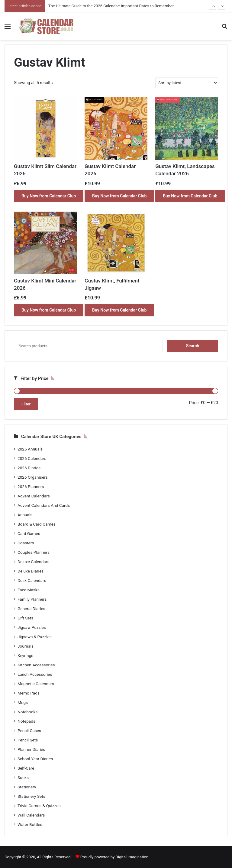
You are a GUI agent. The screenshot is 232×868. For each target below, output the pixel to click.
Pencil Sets (28, 740)
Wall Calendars (31, 815)
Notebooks (27, 712)
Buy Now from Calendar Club (49, 196)
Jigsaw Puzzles (32, 627)
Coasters (26, 543)
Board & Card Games (37, 524)
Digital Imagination (132, 857)
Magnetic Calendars (36, 684)
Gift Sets (25, 618)
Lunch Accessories (35, 674)
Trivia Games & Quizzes (39, 806)
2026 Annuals (30, 449)
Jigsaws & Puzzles (35, 637)
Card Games (29, 533)
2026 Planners (31, 487)
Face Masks (29, 590)
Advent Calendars (34, 496)
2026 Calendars (32, 458)
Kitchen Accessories (36, 665)
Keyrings (25, 655)
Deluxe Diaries (31, 571)
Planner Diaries (31, 749)
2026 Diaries (29, 468)
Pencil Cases (29, 731)
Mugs (23, 702)
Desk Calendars (32, 580)
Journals (26, 646)
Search (193, 346)
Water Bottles (30, 824)
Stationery (27, 787)
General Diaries (31, 609)
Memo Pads (29, 693)
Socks (23, 777)
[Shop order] (187, 83)
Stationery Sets (31, 796)
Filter (26, 404)
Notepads (26, 721)
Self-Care (26, 768)
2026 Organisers (33, 477)
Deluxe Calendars (33, 562)
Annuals (25, 515)
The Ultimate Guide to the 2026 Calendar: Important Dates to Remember (111, 6)
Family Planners (32, 599)
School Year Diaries (35, 759)
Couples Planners (34, 552)
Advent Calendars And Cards (44, 505)
